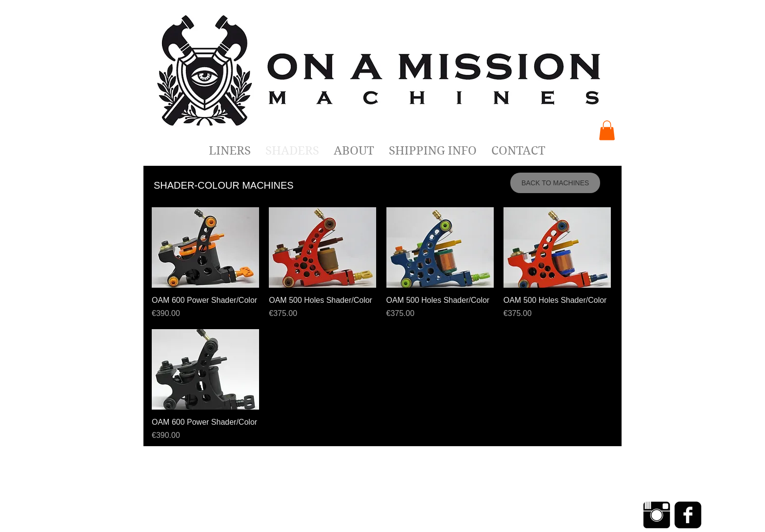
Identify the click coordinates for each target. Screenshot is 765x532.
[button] (607, 130)
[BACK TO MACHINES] (555, 183)
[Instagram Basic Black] (657, 515)
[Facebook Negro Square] (688, 515)
